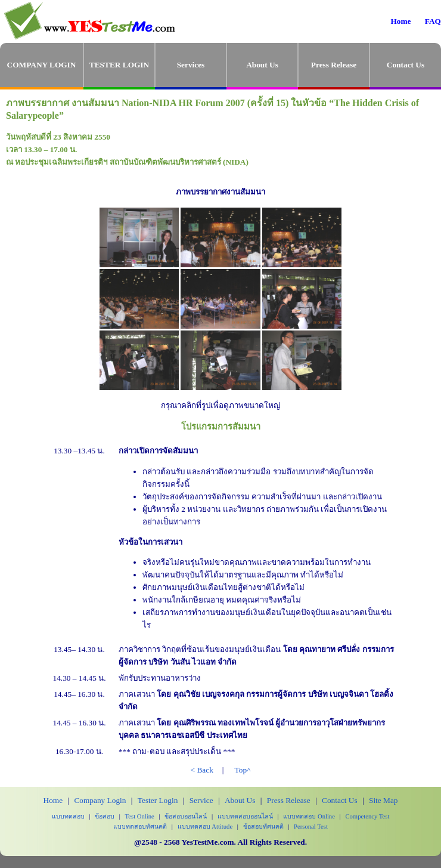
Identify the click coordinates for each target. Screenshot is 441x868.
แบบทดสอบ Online (309, 816)
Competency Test (367, 816)
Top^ (243, 770)
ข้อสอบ (105, 816)
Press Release (334, 65)
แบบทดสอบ (68, 816)
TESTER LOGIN (119, 65)
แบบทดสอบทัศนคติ (140, 827)
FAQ (433, 21)
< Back (202, 770)
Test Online (140, 816)
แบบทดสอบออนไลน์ (245, 816)
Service (201, 800)
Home (400, 21)
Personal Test (311, 827)
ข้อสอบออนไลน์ (186, 816)
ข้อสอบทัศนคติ (263, 827)
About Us (262, 65)
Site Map (383, 800)
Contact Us (406, 65)
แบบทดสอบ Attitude (205, 827)
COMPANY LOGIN (42, 65)
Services (191, 65)
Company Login (100, 800)
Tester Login (158, 800)
